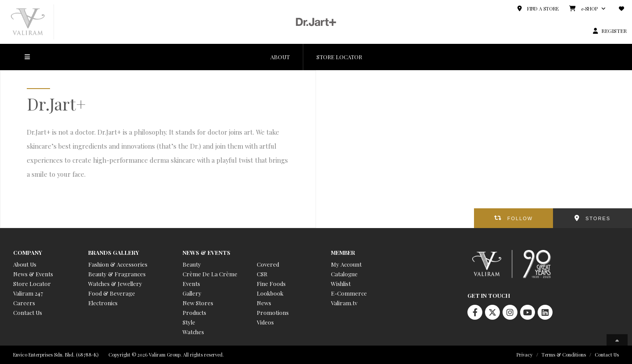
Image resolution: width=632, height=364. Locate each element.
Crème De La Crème (210, 274)
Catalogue (344, 274)
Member (343, 252)
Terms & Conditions (564, 355)
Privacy (525, 355)
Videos (265, 322)
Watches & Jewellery (115, 284)
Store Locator (32, 284)
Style (189, 322)
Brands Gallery (114, 252)
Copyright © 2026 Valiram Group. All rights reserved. (166, 355)
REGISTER (614, 31)
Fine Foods (271, 284)
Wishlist (341, 284)
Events (191, 284)
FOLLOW (520, 218)
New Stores (198, 303)
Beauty (192, 264)
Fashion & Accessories (118, 264)
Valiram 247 (28, 293)
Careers (24, 303)
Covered (268, 264)
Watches (193, 332)
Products (194, 312)
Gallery (192, 293)
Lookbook (270, 293)
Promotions (273, 312)
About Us (25, 264)
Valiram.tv (344, 303)
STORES (598, 218)
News (264, 303)
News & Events (33, 274)
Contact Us (28, 312)
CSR (262, 274)
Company (28, 252)
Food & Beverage (112, 293)
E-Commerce (349, 293)
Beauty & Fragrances (117, 274)
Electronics (103, 303)
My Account (346, 264)
